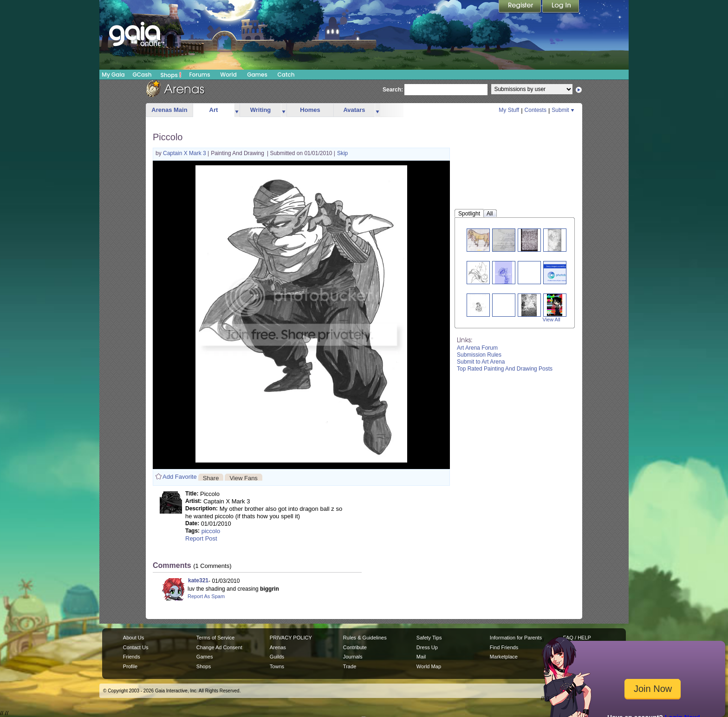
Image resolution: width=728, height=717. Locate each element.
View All (552, 319)
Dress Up (427, 647)
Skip (342, 153)
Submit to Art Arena (481, 362)
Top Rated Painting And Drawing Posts (505, 369)
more (237, 110)
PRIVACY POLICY (291, 638)
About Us (133, 638)
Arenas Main (169, 110)
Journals (353, 657)
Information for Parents (516, 638)
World (228, 75)
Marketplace (504, 657)
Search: (393, 90)
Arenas (278, 647)
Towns (277, 666)
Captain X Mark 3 (185, 153)
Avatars (354, 110)
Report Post (201, 538)
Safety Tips (429, 638)
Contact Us (136, 647)
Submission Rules (479, 355)
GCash (142, 75)
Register (520, 7)
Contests (536, 110)
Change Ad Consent (219, 647)
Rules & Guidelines (365, 638)
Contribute (355, 647)
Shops (171, 75)
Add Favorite (180, 477)
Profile (130, 666)
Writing (261, 110)
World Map (429, 666)
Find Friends (504, 647)
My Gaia (113, 75)
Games (257, 75)
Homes (310, 110)
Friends (132, 657)
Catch (286, 75)
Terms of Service (215, 638)
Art (214, 110)
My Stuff (509, 110)
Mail (421, 657)
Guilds (277, 657)
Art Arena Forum (477, 348)
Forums (199, 75)
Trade (350, 666)
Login (561, 7)
